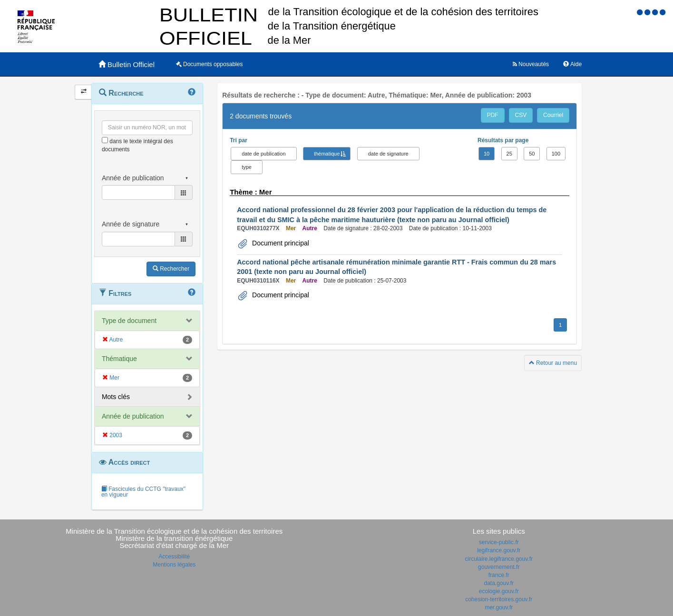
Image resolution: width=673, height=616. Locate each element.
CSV (521, 115)
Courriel (553, 115)
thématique (327, 154)
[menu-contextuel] (105, 140)
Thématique (119, 359)
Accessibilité (174, 557)
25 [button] (509, 154)
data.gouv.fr (499, 583)
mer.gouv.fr (499, 607)
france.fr (499, 575)
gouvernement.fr (499, 567)
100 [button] (556, 154)
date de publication (263, 154)
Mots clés (116, 397)
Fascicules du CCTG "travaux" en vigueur (143, 492)
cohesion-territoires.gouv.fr (499, 599)
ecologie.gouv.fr (499, 591)
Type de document (129, 321)
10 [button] (487, 154)
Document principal (280, 243)
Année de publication (133, 416)
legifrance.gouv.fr (499, 550)
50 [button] (532, 154)
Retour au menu (553, 363)
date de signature (388, 154)
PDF (493, 115)
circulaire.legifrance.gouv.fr (499, 559)
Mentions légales (174, 565)
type (247, 167)
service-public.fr (499, 542)
